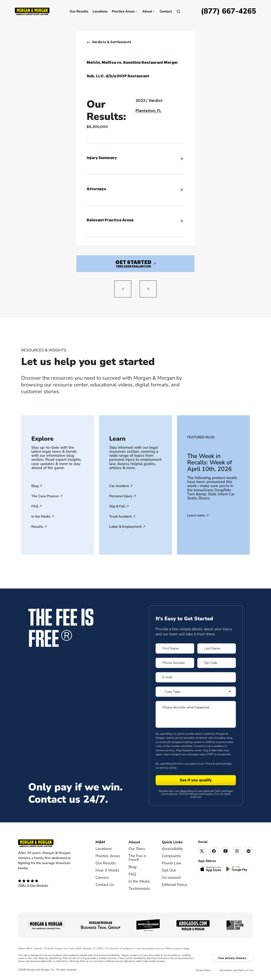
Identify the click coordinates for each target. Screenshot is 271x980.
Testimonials (139, 888)
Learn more (196, 516)
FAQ (35, 506)
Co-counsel (171, 877)
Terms (208, 764)
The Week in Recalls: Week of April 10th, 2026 (210, 463)
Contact (166, 11)
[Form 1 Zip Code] (217, 663)
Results (37, 527)
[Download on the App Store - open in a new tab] (211, 869)
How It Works (107, 870)
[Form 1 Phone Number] (175, 663)
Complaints (171, 856)
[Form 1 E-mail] (196, 677)
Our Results (79, 11)
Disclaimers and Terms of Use (236, 970)
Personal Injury (121, 496)
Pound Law (171, 863)
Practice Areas (125, 11)
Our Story (137, 849)
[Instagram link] (237, 851)
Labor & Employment (125, 527)
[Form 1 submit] (196, 780)
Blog (35, 486)
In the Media (41, 516)
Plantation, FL (148, 111)
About (149, 11)
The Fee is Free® (137, 858)
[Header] (32, 11)
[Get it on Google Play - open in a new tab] (237, 869)
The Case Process (45, 496)
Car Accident (119, 486)
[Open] (178, 11)
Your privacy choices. (232, 958)
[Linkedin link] (249, 851)
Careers (102, 877)
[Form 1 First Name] (175, 648)
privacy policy (168, 768)
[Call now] (229, 11)
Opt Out (169, 870)
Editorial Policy (174, 885)
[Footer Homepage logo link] (50, 843)
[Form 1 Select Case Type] (196, 692)
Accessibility (172, 849)
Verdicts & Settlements (112, 42)
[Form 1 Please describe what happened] (196, 714)
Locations (100, 11)
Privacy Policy (203, 970)
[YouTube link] (226, 851)
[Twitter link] (203, 851)
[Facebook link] (214, 851)
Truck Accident (120, 516)
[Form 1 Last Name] (217, 648)
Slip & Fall (117, 506)
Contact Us (105, 885)
